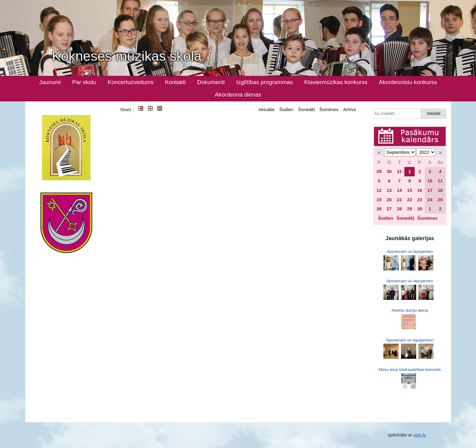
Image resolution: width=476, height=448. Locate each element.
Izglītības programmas (265, 82)
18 (440, 190)
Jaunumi (50, 82)
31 (399, 171)
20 (389, 200)
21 (399, 200)
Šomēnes (329, 109)
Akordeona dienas (238, 95)
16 (420, 190)
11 (440, 181)
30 (389, 171)
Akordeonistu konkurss (408, 82)
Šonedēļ (306, 109)
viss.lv (420, 435)
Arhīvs (350, 109)
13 (389, 190)
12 (379, 190)
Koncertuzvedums (131, 82)
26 (379, 209)
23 (420, 200)
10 (430, 181)
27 (389, 209)
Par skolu (84, 82)
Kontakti (175, 82)
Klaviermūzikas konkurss (336, 82)
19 (379, 200)
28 (399, 209)
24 (430, 200)
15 (410, 190)
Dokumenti (211, 82)
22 (410, 200)
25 (440, 200)
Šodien (286, 109)
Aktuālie (267, 109)
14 (399, 190)
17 (430, 190)
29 (379, 171)
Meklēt (434, 113)
